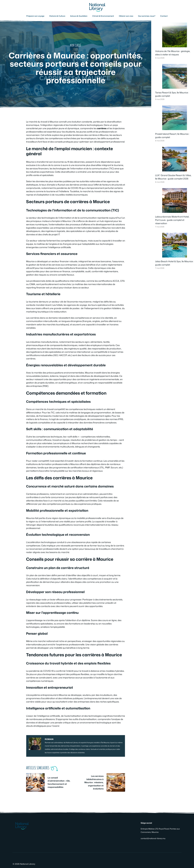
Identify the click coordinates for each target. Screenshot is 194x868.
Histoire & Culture (57, 16)
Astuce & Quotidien (79, 16)
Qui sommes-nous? (147, 16)
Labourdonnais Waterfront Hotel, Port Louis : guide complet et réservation (172, 220)
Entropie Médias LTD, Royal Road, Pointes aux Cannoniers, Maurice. (160, 830)
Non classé (76, 45)
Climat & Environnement (103, 16)
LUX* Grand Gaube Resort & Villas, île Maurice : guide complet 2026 (173, 177)
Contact (164, 16)
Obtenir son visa (126, 16)
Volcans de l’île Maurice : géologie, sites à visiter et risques (173, 53)
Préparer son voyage (35, 16)
